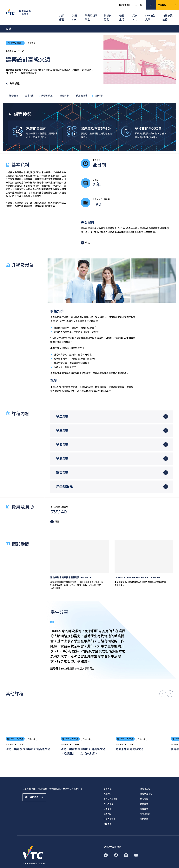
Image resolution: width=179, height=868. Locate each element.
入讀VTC (74, 13)
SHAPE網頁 (127, 331)
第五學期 (63, 452)
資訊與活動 (108, 13)
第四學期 (63, 438)
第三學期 (63, 424)
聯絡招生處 (145, 782)
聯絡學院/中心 (146, 787)
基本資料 (28, 89)
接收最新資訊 (36, 793)
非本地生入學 (150, 13)
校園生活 (122, 13)
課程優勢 (12, 89)
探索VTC (135, 13)
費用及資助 (80, 89)
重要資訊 (121, 4)
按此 (30, 66)
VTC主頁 (107, 817)
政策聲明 (144, 802)
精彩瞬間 (97, 89)
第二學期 (63, 410)
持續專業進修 (168, 13)
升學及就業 (45, 89)
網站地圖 (144, 792)
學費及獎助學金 (91, 13)
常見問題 (144, 812)
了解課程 (61, 13)
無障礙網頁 (145, 807)
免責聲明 (144, 797)
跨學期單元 (64, 480)
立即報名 (164, 4)
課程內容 (63, 89)
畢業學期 (63, 466)
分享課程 (13, 77)
